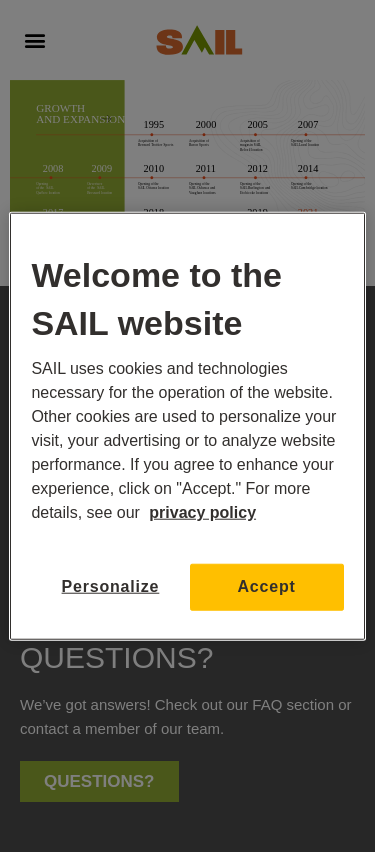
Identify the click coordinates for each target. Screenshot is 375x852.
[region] (187, 426)
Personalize (111, 586)
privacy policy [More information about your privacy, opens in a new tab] (202, 512)
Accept (267, 586)
